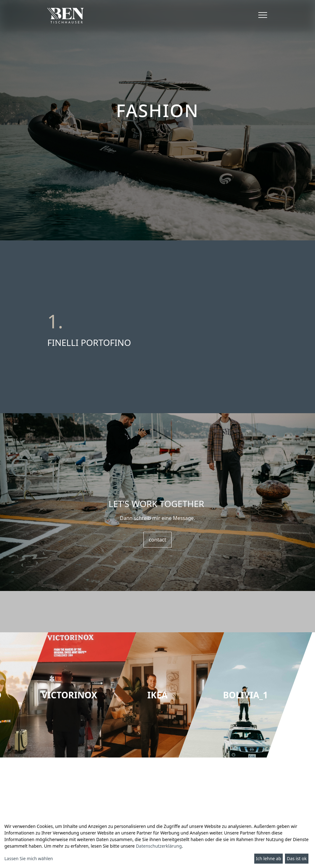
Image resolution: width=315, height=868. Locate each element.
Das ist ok (297, 858)
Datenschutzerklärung (159, 846)
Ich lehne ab (269, 858)
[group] (69, 695)
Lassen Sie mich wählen (29, 858)
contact (157, 540)
